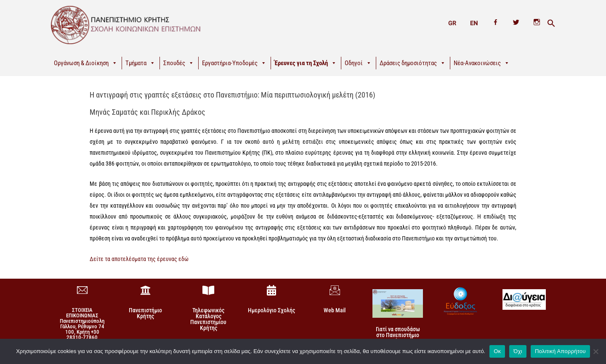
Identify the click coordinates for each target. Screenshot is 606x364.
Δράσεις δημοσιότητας (413, 63)
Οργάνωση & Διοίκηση (86, 63)
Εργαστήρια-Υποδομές (234, 63)
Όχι (518, 351)
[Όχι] (595, 351)
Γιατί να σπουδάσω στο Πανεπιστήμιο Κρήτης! (398, 335)
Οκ (497, 351)
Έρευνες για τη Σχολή (306, 63)
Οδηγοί (358, 63)
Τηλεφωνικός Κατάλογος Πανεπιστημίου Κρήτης (208, 319)
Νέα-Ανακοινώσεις (482, 63)
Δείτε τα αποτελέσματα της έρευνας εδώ (139, 259)
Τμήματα (140, 63)
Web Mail (335, 310)
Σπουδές (179, 63)
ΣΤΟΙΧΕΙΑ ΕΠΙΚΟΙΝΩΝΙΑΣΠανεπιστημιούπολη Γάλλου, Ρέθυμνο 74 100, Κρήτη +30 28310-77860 (82, 324)
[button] (551, 24)
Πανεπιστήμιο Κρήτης (145, 313)
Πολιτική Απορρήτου (560, 351)
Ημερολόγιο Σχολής (271, 310)
